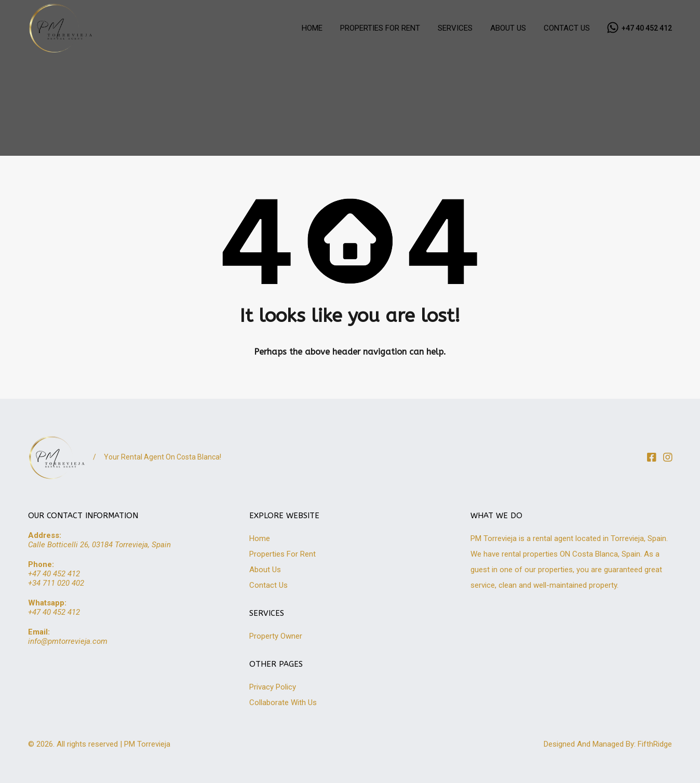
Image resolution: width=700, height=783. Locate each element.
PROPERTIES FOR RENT (380, 28)
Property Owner (276, 636)
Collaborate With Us (283, 703)
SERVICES (455, 28)
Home (260, 538)
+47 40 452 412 (647, 28)
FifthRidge (655, 744)
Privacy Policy (273, 687)
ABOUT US (508, 28)
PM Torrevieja (147, 744)
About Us (265, 570)
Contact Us (268, 585)
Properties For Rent (282, 554)
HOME (312, 28)
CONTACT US (567, 28)
